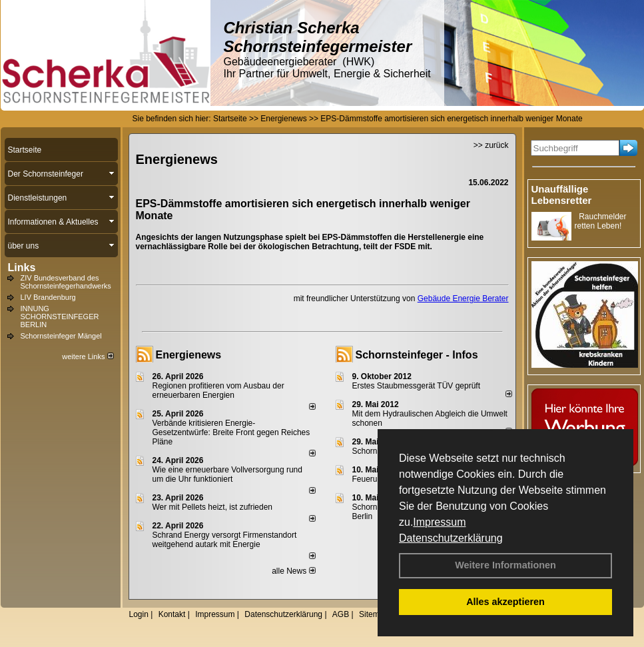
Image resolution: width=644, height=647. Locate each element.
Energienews (189, 355)
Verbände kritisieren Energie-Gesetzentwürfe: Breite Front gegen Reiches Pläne (231, 432)
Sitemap (374, 614)
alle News (293, 571)
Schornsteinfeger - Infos (417, 355)
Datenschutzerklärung (451, 538)
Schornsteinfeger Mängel (61, 336)
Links (22, 268)
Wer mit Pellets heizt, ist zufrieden (213, 507)
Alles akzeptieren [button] (505, 602)
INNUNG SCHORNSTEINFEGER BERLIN (60, 317)
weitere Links (88, 356)
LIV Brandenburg (48, 297)
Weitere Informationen (505, 565)
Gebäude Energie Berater (463, 299)
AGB (341, 614)
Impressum (439, 522)
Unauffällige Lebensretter (562, 195)
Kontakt (172, 614)
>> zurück (491, 145)
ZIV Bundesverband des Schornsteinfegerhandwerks (66, 282)
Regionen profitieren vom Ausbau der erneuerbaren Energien (218, 390)
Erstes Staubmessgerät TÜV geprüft (417, 386)
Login (139, 614)
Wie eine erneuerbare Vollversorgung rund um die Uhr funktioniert (227, 474)
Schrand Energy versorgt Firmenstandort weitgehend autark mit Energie (225, 540)
